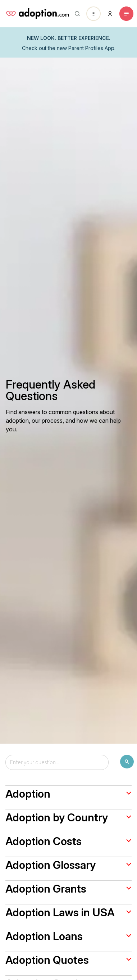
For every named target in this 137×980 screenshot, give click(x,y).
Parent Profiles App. (92, 48)
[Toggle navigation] (126, 14)
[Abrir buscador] (76, 14)
